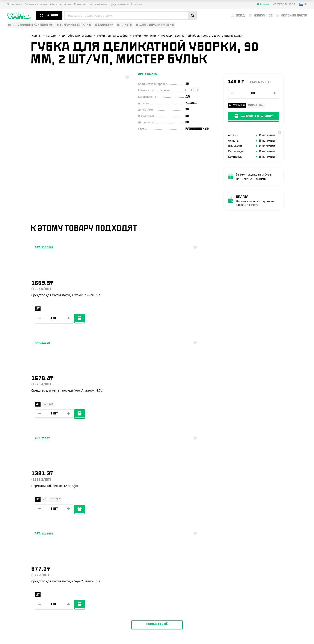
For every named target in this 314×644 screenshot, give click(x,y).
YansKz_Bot (266, 565)
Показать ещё (157, 343)
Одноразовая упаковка (26, 525)
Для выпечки (17, 551)
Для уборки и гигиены (24, 563)
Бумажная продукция (24, 538)
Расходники (17, 569)
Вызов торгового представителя (109, 4)
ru (303, 4)
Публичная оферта (259, 611)
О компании (14, 4)
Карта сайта (255, 618)
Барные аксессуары (23, 544)
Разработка (268, 630)
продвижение (272, 634)
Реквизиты (82, 544)
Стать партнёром (61, 4)
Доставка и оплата (36, 4)
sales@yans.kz (272, 581)
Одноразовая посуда (24, 532)
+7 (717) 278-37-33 (276, 532)
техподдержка (285, 630)
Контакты (80, 4)
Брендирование (85, 569)
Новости (137, 4)
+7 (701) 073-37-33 (276, 549)
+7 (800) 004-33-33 (277, 541)
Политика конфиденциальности (268, 615)
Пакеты (13, 557)
